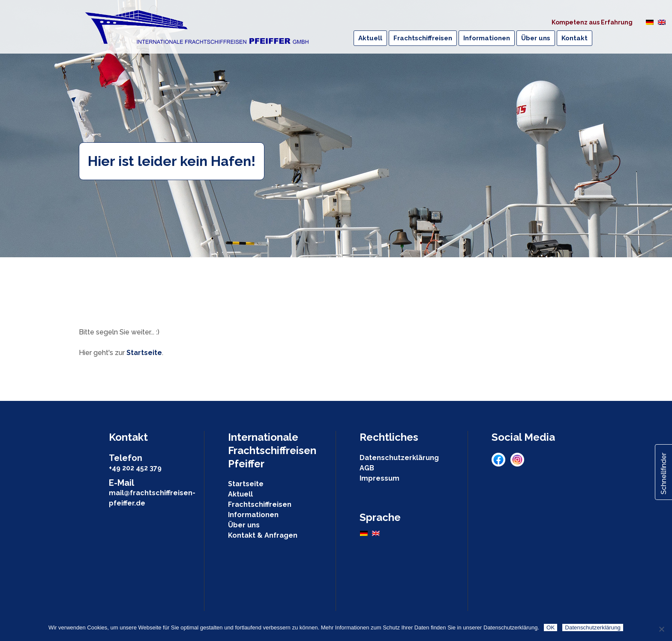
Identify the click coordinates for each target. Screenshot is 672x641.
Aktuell (240, 494)
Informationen (253, 515)
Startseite (144, 353)
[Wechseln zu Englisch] (662, 22)
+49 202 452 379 (135, 468)
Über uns (244, 525)
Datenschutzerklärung (399, 458)
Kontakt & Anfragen (263, 535)
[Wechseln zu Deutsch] (650, 22)
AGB (367, 468)
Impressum (379, 478)
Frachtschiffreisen (260, 504)
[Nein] (661, 629)
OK (550, 627)
